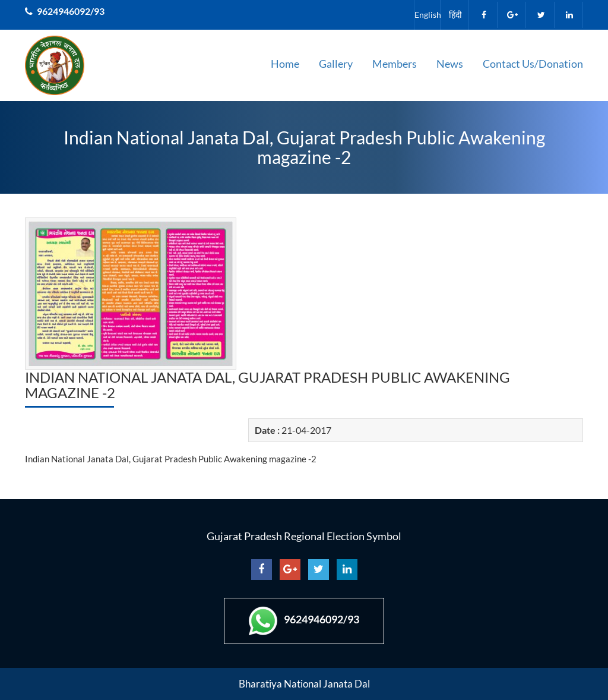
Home (285, 64)
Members (395, 64)
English (427, 15)
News (450, 64)
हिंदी (455, 15)
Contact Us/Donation (533, 64)
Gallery (336, 64)
